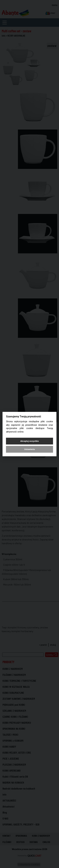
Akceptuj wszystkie (29, 441)
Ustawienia (29, 449)
